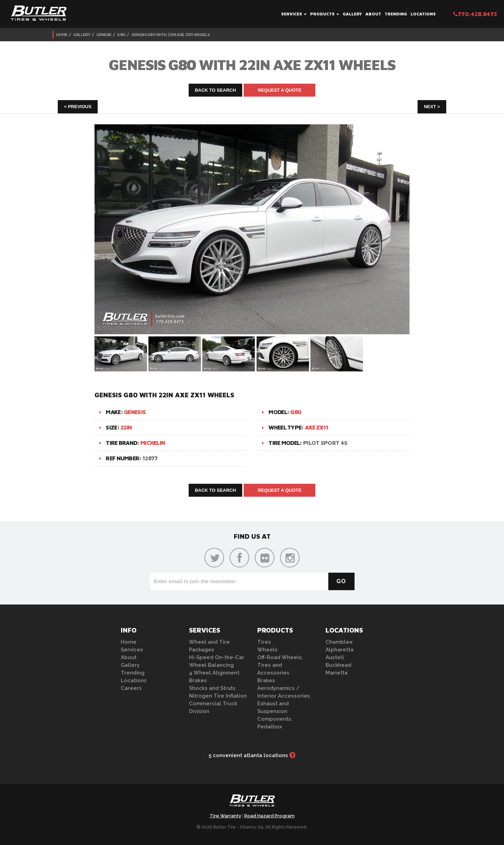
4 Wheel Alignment (214, 673)
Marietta (337, 673)
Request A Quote (279, 90)
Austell (335, 657)
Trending (396, 14)
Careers (131, 688)
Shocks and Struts (212, 688)
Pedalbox (270, 727)
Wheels (267, 650)
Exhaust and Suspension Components (274, 711)
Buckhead (338, 665)
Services (294, 14)
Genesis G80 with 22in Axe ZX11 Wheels (170, 34)
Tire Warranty (225, 816)
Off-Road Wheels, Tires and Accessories (280, 665)
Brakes (198, 680)
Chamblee (339, 642)
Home (62, 34)
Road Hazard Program (269, 816)
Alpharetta (339, 650)
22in (126, 427)
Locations (423, 14)
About (373, 14)
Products (325, 14)
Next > (432, 107)
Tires (264, 642)
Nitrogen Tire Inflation (218, 696)
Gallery (352, 14)
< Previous (78, 107)
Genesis (104, 34)
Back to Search (216, 90)
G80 (121, 34)
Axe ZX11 (317, 427)
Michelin (153, 443)
